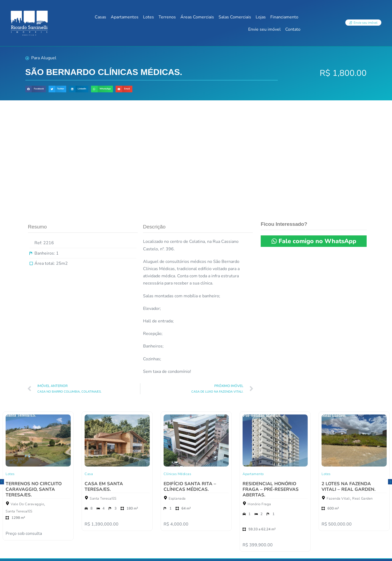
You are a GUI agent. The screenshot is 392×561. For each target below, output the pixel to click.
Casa (89, 369)
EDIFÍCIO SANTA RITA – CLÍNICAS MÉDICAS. (190, 382)
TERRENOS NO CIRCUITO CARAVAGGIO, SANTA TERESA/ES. (34, 385)
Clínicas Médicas (177, 369)
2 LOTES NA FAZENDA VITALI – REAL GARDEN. (349, 382)
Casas (100, 17)
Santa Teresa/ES (19, 407)
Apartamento (253, 369)
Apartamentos (125, 17)
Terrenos (167, 17)
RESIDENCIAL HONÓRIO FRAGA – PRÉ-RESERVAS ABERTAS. (271, 385)
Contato (293, 29)
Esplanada (177, 394)
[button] (36, 89)
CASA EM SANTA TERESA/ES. (104, 382)
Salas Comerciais (235, 17)
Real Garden (363, 394)
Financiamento (284, 17)
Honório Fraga (259, 400)
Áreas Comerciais (197, 17)
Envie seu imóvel (264, 29)
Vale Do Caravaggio (27, 400)
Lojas (261, 17)
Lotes (149, 17)
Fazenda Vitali (338, 394)
